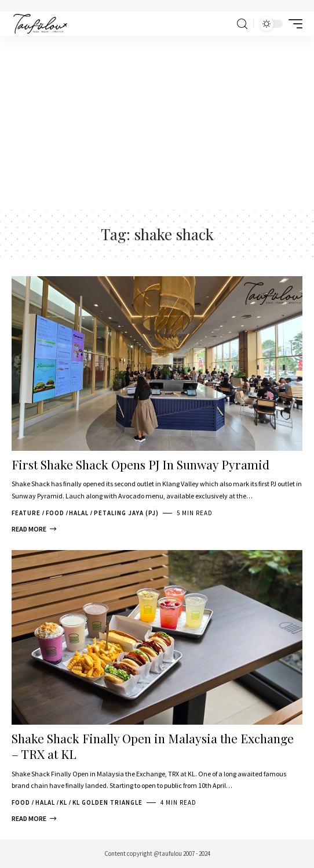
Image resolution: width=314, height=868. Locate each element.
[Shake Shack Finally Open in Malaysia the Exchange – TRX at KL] (34, 819)
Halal (79, 513)
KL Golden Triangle (107, 802)
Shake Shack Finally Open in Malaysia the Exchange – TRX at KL (153, 746)
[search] (242, 24)
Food (55, 513)
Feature (26, 513)
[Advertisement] (157, 123)
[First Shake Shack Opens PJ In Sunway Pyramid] (34, 529)
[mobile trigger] (293, 24)
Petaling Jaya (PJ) (126, 513)
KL (63, 802)
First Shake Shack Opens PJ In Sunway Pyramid (140, 464)
